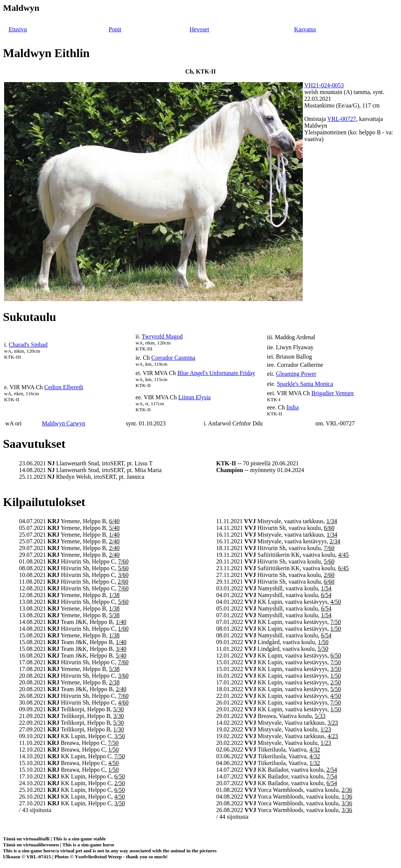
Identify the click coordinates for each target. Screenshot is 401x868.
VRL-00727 (341, 119)
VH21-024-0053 (324, 85)
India (293, 407)
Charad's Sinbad (28, 345)
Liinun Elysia (195, 397)
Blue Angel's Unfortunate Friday (216, 373)
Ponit (115, 29)
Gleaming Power (296, 374)
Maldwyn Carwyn (63, 423)
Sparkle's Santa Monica (305, 384)
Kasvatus (305, 29)
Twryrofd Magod (162, 336)
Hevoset (199, 29)
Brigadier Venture (333, 393)
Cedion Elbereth (63, 387)
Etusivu (18, 29)
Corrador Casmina (173, 358)
